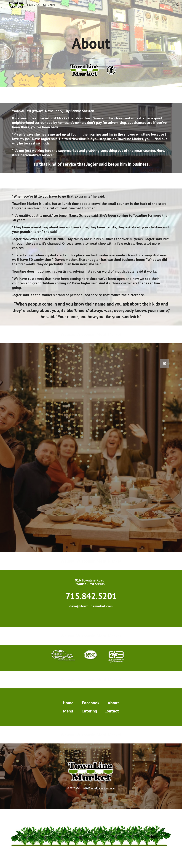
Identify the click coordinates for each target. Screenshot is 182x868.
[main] (91, 35)
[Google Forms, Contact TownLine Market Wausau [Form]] (91, 453)
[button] (178, 5)
